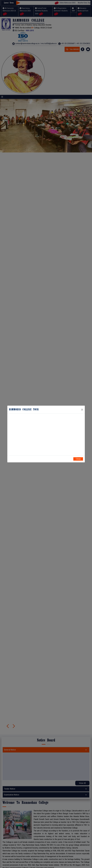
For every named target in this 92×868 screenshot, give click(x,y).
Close (78, 459)
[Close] (82, 410)
